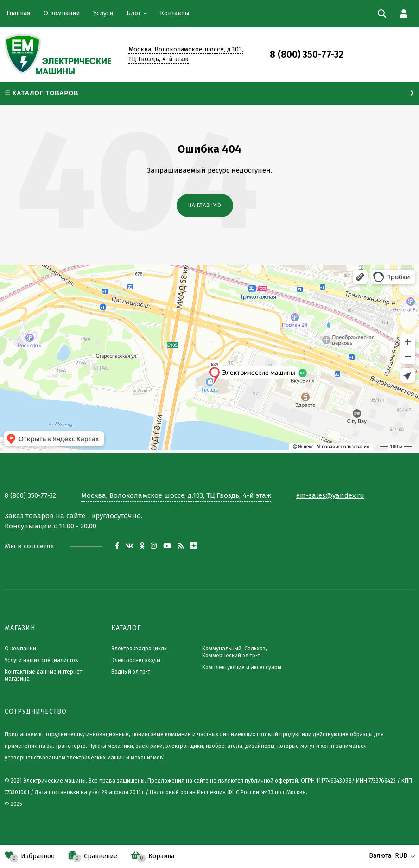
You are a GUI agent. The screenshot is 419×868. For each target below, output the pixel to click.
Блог (134, 13)
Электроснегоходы (136, 660)
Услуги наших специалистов (41, 660)
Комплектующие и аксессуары (242, 667)
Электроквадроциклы (140, 649)
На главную (205, 205)
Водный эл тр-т (131, 672)
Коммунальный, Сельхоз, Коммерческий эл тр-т (235, 652)
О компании (62, 13)
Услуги (103, 13)
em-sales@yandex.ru (330, 495)
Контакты (175, 13)
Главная (18, 13)
